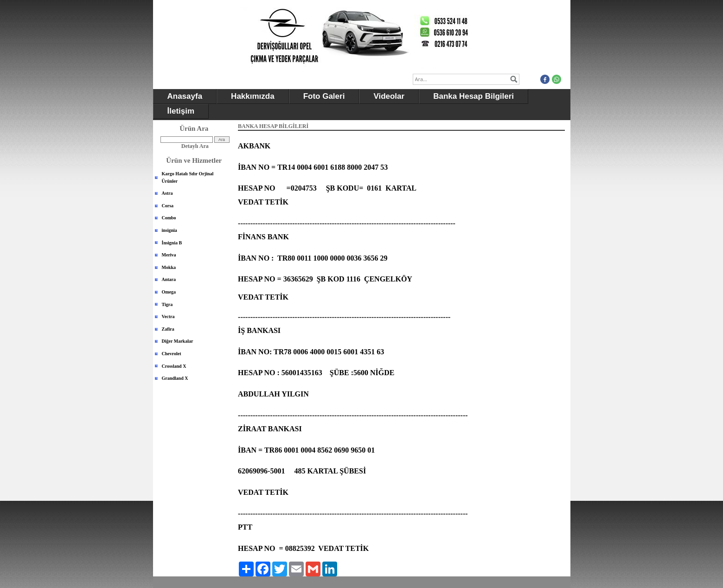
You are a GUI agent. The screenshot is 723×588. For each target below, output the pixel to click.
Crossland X (174, 366)
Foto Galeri (324, 96)
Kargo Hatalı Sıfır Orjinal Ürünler (188, 177)
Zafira (168, 329)
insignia (170, 230)
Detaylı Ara (195, 146)
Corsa (168, 206)
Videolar (389, 96)
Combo (169, 218)
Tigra (167, 304)
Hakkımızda (253, 96)
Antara (169, 279)
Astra (167, 193)
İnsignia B (172, 243)
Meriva (169, 255)
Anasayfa (185, 96)
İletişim (181, 111)
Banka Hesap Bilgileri (473, 96)
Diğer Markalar (178, 341)
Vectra (168, 316)
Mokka (169, 267)
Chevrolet (172, 354)
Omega (169, 292)
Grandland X (175, 378)
